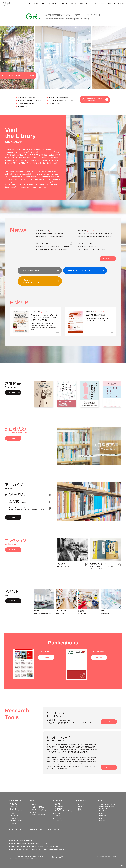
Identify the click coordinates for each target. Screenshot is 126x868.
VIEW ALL (107, 259)
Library (44, 4)
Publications (54, 4)
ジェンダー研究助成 (31, 271)
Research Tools (77, 4)
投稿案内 (39, 281)
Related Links (91, 4)
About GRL (27, 4)
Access (102, 4)
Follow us (119, 4)
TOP (122, 865)
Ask (110, 4)
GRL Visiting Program (79, 271)
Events (65, 4)
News (36, 4)
